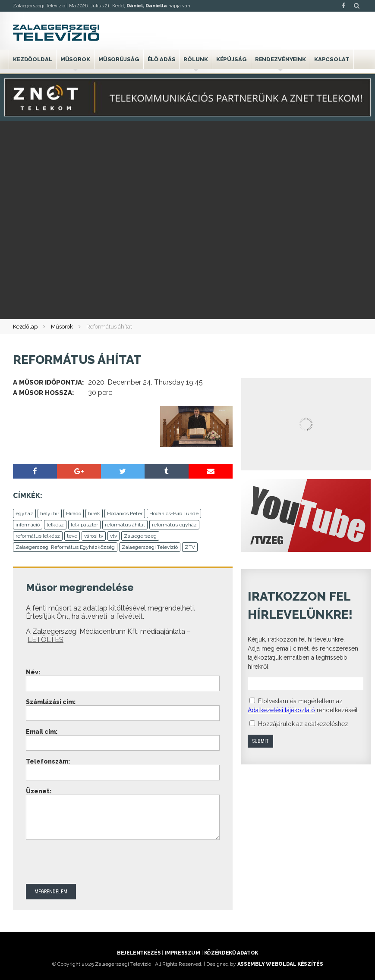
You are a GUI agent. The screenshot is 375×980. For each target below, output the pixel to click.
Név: (33, 672)
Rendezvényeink (280, 59)
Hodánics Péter (125, 513)
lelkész (55, 525)
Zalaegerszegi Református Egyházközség (65, 547)
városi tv (94, 536)
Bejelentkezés (139, 953)
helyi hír (50, 513)
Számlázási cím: (51, 702)
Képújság (232, 59)
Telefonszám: (48, 761)
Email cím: (42, 732)
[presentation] (91, 863)
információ (28, 525)
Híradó (74, 513)
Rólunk (195, 59)
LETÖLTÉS (46, 640)
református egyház (174, 525)
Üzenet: (39, 791)
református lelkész (38, 536)
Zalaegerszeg (140, 536)
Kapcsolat (332, 59)
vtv (113, 536)
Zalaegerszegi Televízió (150, 547)
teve (72, 536)
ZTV (190, 547)
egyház (24, 513)
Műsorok (75, 59)
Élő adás (162, 59)
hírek (94, 513)
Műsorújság (119, 59)
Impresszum (182, 953)
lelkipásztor (84, 525)
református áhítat (125, 525)
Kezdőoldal (33, 59)
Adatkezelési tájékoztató (281, 710)
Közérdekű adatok (231, 953)
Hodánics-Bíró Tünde (174, 513)
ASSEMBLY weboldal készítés (280, 964)
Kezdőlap (25, 327)
